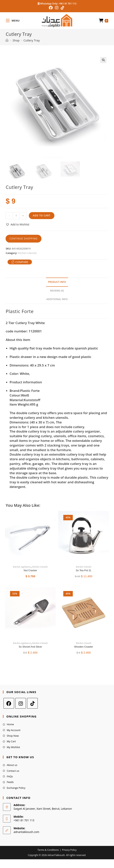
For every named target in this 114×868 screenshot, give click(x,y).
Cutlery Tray (32, 40)
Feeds (10, 782)
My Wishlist (13, 747)
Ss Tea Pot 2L (84, 570)
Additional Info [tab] (57, 299)
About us (12, 765)
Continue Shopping (23, 239)
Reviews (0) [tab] (57, 291)
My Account (14, 730)
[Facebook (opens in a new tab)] (51, 8)
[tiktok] (32, 703)
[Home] (7, 40)
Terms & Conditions (48, 850)
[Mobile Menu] (13, 21)
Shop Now (13, 736)
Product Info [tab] (57, 282)
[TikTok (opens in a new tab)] (63, 8)
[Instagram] (21, 703)
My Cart (11, 741)
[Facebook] (9, 703)
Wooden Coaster (84, 647)
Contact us (13, 771)
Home (10, 724)
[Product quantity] (16, 216)
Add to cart (42, 215)
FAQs (10, 776)
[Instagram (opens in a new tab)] (57, 8)
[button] (103, 60)
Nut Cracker (30, 570)
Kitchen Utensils (27, 253)
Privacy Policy (69, 850)
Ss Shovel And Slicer (30, 647)
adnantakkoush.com (26, 832)
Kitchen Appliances (22, 567)
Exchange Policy (16, 788)
